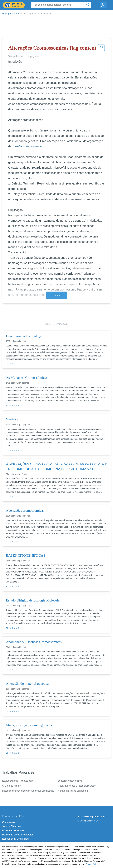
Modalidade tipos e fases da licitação (77, 786)
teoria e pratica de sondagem (73, 791)
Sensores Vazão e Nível (70, 781)
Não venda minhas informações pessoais (23, 847)
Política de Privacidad (13, 831)
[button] (101, 49)
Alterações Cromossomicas (38, 14)
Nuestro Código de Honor (15, 843)
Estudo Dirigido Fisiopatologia (18, 781)
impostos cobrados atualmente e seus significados (28, 791)
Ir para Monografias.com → (93, 817)
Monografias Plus (11, 14)
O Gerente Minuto (11, 786)
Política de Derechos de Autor (18, 835)
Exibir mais (56, 295)
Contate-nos (9, 822)
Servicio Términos (11, 826)
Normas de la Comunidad (15, 839)
